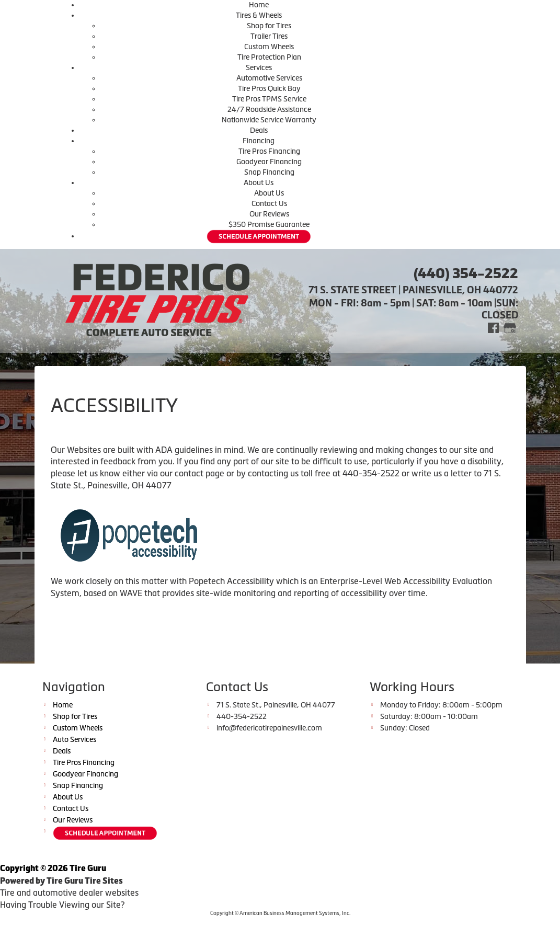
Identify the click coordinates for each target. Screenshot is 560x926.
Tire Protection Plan (269, 57)
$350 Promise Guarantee (269, 224)
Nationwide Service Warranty (269, 120)
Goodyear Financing (269, 162)
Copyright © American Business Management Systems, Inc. (280, 913)
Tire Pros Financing (269, 151)
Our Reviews (269, 214)
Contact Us (269, 203)
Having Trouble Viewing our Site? (62, 905)
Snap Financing (269, 172)
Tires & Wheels (259, 15)
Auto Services (75, 739)
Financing (259, 141)
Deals (259, 130)
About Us (259, 182)
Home (259, 5)
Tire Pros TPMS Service (269, 99)
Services (259, 67)
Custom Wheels (269, 47)
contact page (199, 473)
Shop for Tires (269, 26)
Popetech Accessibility (231, 581)
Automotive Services (269, 78)
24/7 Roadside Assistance (269, 109)
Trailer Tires (269, 36)
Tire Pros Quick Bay (269, 88)
